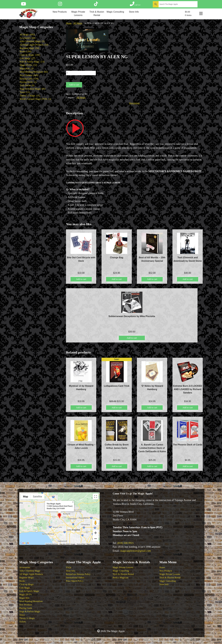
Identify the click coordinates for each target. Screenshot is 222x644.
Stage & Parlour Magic (30, 611)
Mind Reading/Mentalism (31, 601)
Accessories (25, 567)
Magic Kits (24, 598)
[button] (105, 35)
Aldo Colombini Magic (30, 571)
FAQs (69, 567)
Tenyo (22, 615)
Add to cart (74, 85)
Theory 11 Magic (27, 618)
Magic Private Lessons (78, 13)
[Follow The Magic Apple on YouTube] (24, 5)
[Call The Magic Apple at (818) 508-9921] (135, 5)
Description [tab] (134, 103)
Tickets (23, 622)
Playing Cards (26, 608)
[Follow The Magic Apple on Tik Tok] (96, 5)
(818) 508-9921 (126, 543)
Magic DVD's (26, 594)
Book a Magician (120, 578)
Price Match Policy (75, 581)
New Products (60, 12)
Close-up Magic (27, 584)
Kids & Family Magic (29, 591)
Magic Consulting (115, 12)
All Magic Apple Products (31, 574)
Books (22, 581)
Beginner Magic (27, 578)
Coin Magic (25, 588)
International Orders (75, 578)
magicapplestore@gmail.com (136, 551)
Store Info (134, 12)
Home (69, 23)
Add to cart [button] (81, 279)
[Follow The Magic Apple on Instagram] (60, 5)
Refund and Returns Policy (78, 574)
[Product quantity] (81, 73)
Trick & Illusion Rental (97, 13)
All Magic (78, 23)
